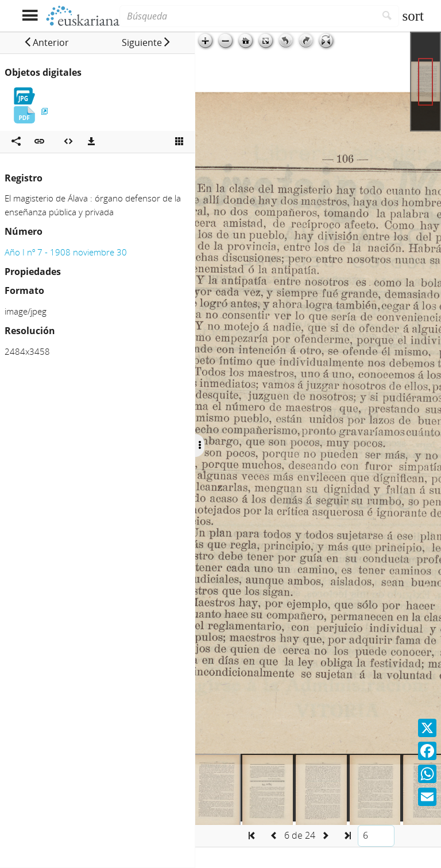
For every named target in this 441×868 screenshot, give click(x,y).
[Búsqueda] (247, 16)
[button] (46, 42)
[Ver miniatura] (179, 142)
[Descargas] (91, 142)
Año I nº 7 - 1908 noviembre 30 (66, 252)
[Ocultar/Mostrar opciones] (200, 445)
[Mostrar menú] (30, 16)
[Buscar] (387, 16)
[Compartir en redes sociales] (16, 142)
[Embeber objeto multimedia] (68, 142)
